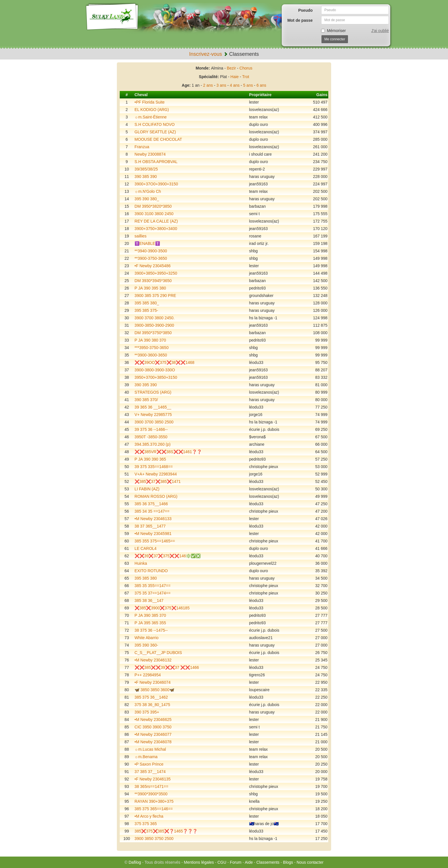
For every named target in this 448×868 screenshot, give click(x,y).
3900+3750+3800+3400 (156, 229)
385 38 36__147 (149, 601)
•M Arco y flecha (149, 816)
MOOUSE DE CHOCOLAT (158, 139)
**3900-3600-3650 (151, 355)
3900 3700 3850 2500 (154, 422)
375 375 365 (146, 824)
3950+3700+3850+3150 (156, 377)
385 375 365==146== (154, 809)
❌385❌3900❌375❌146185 (162, 608)
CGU (222, 862)
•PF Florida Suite (150, 102)
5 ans (248, 85)
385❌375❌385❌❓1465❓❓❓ (166, 831)
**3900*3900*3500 (151, 794)
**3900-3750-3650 (151, 258)
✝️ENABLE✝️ (147, 243)
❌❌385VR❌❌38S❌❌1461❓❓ (168, 452)
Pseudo (306, 10)
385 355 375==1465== (155, 541)
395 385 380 (146, 578)
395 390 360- (146, 645)
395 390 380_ (147, 199)
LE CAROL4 (146, 548)
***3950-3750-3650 (152, 348)
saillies (141, 236)
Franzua (142, 147)
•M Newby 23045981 (153, 534)
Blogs (288, 862)
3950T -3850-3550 (151, 437)
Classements (268, 862)
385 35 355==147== (153, 586)
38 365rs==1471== (151, 786)
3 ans (221, 85)
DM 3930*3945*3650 (153, 281)
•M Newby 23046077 (153, 734)
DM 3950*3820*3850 (153, 206)
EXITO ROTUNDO (151, 571)
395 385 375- (146, 310)
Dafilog (135, 862)
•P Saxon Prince (149, 764)
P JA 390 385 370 (150, 615)
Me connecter (335, 39)
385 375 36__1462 (151, 697)
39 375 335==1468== (154, 467)
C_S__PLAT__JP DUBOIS (158, 653)
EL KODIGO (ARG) (152, 110)
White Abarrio (147, 638)
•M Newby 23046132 (153, 660)
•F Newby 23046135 (153, 779)
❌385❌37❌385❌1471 (158, 481)
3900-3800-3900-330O (155, 370)
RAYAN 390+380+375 (154, 801)
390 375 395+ (147, 712)
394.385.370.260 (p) (153, 444)
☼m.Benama (146, 757)
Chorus (246, 68)
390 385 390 (146, 177)
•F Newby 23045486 (153, 266)
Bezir (231, 68)
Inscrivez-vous (206, 54)
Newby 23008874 (150, 154)
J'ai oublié (380, 31)
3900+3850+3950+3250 (156, 273)
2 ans (208, 85)
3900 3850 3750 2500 (154, 839)
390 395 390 (146, 385)
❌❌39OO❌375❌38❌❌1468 (164, 362)
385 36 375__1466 (151, 504)
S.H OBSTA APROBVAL (156, 162)
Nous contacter (310, 862)
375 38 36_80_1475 (152, 705)
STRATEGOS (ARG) (153, 392)
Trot (246, 77)
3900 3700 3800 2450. (155, 318)
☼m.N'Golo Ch (148, 191)
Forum (236, 862)
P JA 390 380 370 (150, 340)
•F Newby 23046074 (153, 682)
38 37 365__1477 (150, 526)
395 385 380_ (147, 303)
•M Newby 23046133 (153, 519)
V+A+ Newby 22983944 (156, 474)
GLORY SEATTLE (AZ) (155, 132)
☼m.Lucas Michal (150, 749)
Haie (235, 77)
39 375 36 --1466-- (151, 429)
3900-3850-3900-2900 (154, 325)
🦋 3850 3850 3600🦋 (154, 690)
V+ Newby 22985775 (153, 415)
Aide (249, 862)
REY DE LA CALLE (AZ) (156, 221)
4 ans (235, 85)
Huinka (141, 563)
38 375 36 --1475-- (151, 630)
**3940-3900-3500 (151, 251)
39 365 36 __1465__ (153, 407)
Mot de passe (300, 20)
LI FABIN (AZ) (147, 489)
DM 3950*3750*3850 (153, 333)
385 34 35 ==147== (152, 511)
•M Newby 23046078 (153, 742)
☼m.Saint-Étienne (151, 117)
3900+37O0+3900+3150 (156, 184)
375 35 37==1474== (153, 593)
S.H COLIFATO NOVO (155, 124)
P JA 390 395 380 (150, 288)
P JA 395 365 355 (150, 623)
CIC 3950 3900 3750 (153, 727)
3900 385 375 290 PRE (155, 296)
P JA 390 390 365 (150, 459)
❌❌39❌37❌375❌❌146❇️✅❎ (168, 556)
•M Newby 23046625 (153, 720)
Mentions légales (199, 862)
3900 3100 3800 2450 (154, 214)
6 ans (261, 85)
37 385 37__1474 (150, 772)
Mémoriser (333, 31)
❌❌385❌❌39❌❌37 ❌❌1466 (167, 667)
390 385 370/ (146, 400)
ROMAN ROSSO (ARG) (156, 496)
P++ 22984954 (148, 675)
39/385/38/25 (146, 169)
